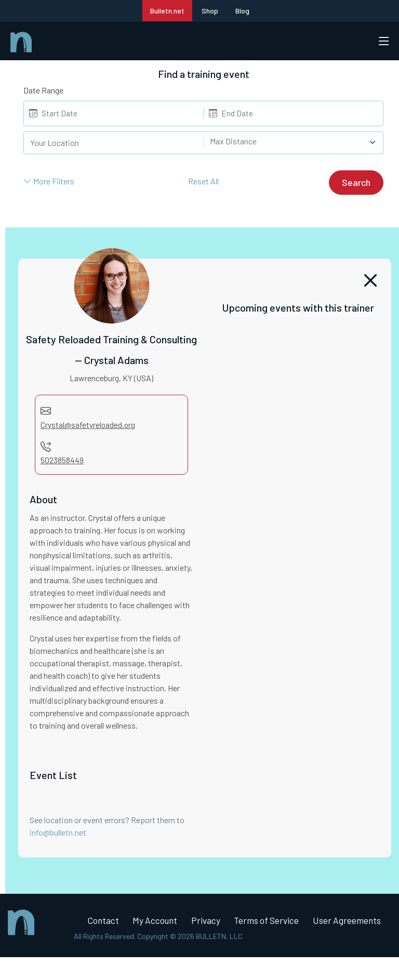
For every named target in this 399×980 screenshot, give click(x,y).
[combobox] (294, 143)
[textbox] (287, 141)
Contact (105, 922)
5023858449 (62, 460)
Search (356, 182)
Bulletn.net (167, 11)
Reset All (203, 181)
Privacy (214, 922)
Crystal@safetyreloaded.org (88, 425)
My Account (161, 922)
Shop (210, 11)
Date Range (43, 90)
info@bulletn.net (58, 833)
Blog (242, 11)
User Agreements (124, 944)
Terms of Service (278, 922)
